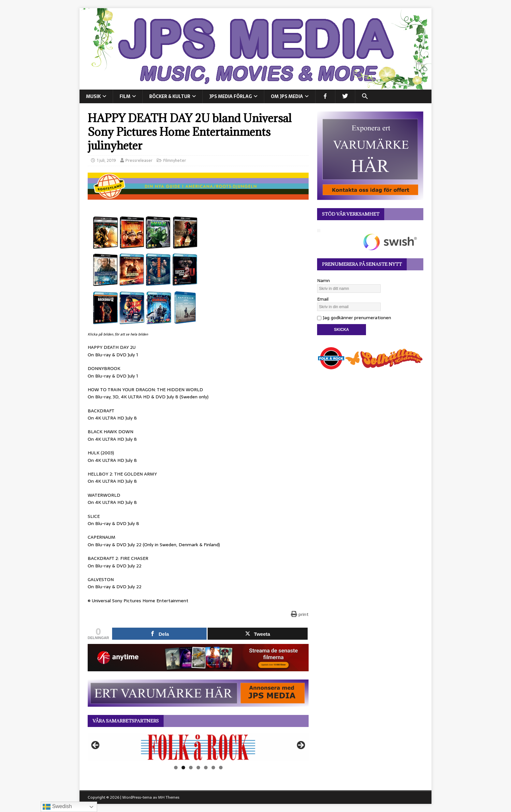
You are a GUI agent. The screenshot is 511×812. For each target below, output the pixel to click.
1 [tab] (176, 768)
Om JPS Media (287, 96)
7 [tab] (221, 768)
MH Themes (169, 797)
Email (323, 299)
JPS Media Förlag (231, 96)
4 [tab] (198, 768)
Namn (323, 280)
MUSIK (93, 96)
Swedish (57, 807)
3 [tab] (191, 768)
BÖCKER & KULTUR (170, 96)
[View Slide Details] (198, 747)
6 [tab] (213, 768)
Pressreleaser (139, 160)
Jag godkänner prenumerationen (354, 318)
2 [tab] (183, 768)
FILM (125, 96)
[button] (365, 96)
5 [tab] (206, 768)
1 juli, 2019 (106, 160)
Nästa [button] (300, 746)
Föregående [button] (96, 746)
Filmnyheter (175, 160)
